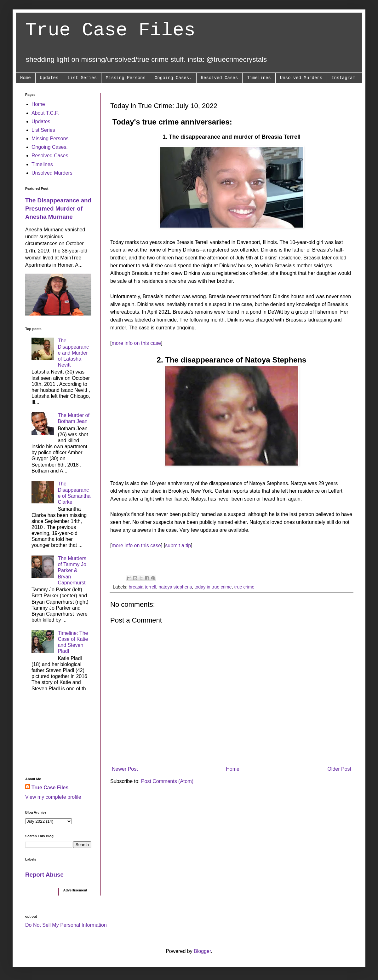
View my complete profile (53, 797)
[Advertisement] (58, 736)
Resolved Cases (220, 78)
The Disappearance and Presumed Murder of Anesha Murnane (58, 209)
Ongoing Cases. (173, 78)
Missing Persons (126, 78)
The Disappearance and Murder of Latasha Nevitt (73, 353)
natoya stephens (175, 587)
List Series (82, 78)
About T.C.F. (45, 113)
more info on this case (136, 343)
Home (26, 78)
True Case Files (110, 30)
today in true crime (213, 587)
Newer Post (125, 769)
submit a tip (178, 545)
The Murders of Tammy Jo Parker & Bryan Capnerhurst (72, 571)
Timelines (259, 78)
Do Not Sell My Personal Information (66, 925)
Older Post (339, 769)
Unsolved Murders (301, 78)
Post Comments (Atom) (167, 781)
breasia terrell (142, 587)
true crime (244, 587)
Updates (49, 78)
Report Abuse (44, 875)
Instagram (343, 78)
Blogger (202, 951)
